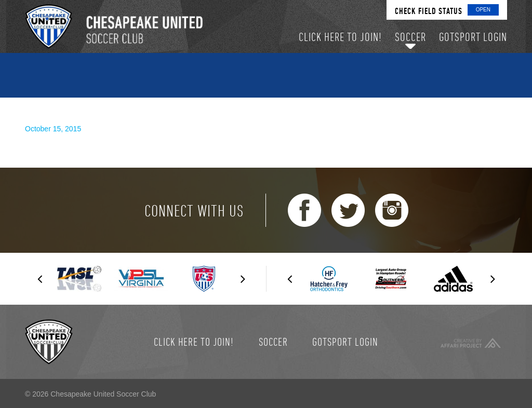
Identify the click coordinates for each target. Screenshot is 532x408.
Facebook (304, 210)
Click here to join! (194, 342)
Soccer (273, 342)
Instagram (392, 210)
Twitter (348, 210)
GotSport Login (345, 342)
